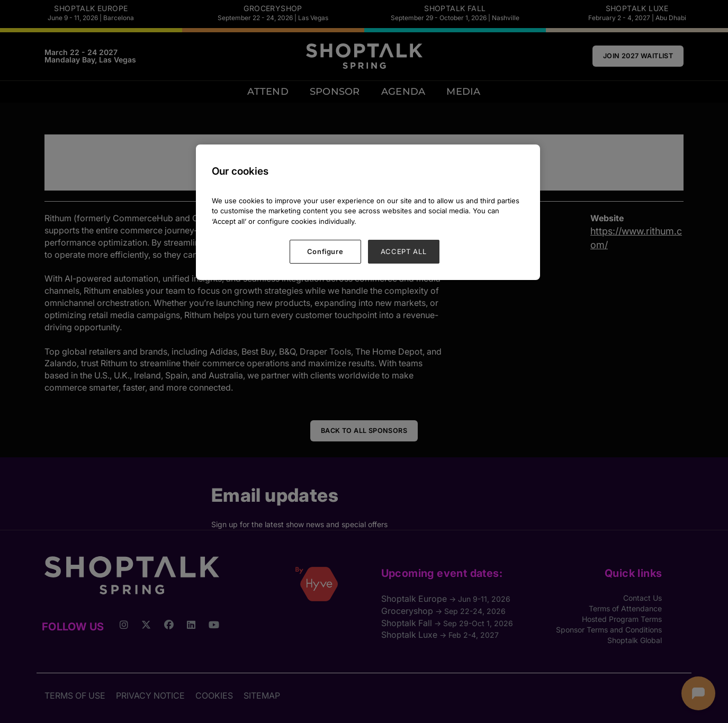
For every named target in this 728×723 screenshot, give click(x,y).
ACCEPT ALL (404, 251)
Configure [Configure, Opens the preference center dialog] (325, 251)
